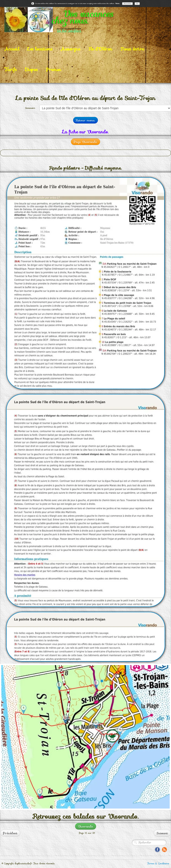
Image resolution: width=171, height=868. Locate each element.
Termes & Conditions (158, 864)
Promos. (54, 70)
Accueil (12, 49)
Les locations (40, 49)
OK (137, 4)
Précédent (10, 833)
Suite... (118, 3)
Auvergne (70, 49)
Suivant (162, 833)
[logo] (85, 20)
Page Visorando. (85, 142)
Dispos (31, 70)
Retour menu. (85, 120)
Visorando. (86, 826)
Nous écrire (132, 49)
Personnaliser (127, 4)
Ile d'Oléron (100, 49)
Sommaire (30, 108)
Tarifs (11, 70)
